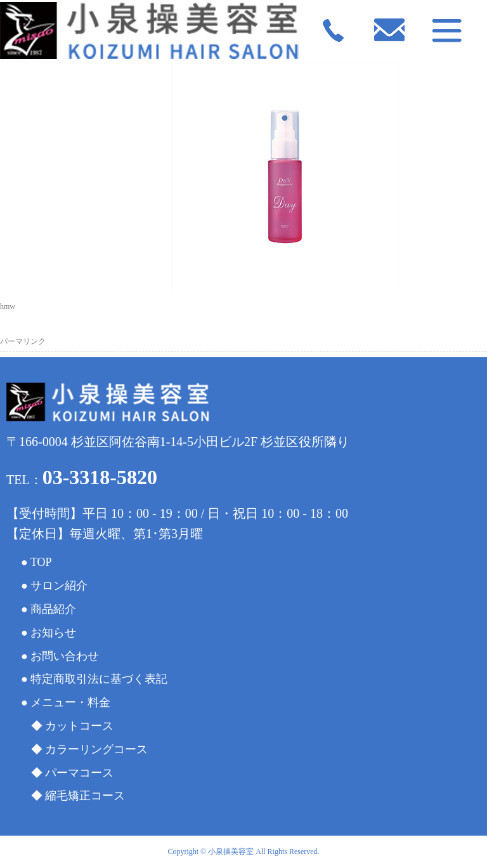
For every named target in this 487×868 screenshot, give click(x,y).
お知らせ (53, 633)
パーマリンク (23, 341)
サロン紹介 (59, 586)
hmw (8, 306)
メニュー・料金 (70, 702)
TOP (41, 562)
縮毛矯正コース (85, 796)
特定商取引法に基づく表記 (99, 679)
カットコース (79, 726)
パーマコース (79, 773)
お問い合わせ (65, 656)
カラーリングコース (96, 749)
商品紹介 (53, 609)
